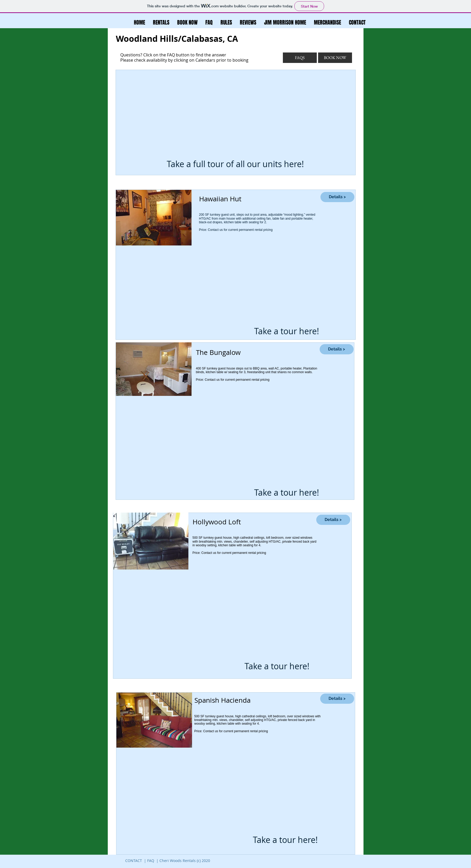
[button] (226, 22)
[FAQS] (300, 58)
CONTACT (134, 861)
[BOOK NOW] (335, 58)
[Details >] (337, 197)
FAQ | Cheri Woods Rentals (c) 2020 (179, 861)
